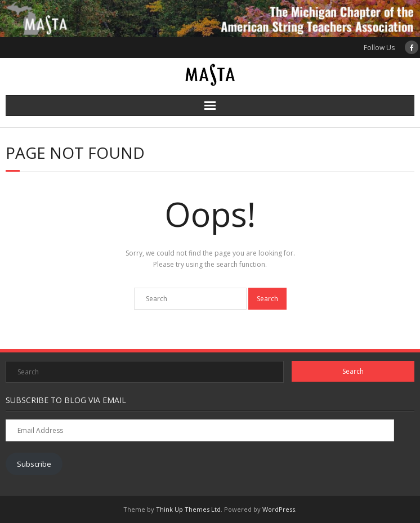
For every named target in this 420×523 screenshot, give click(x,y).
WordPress (279, 509)
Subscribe (34, 464)
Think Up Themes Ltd (188, 509)
